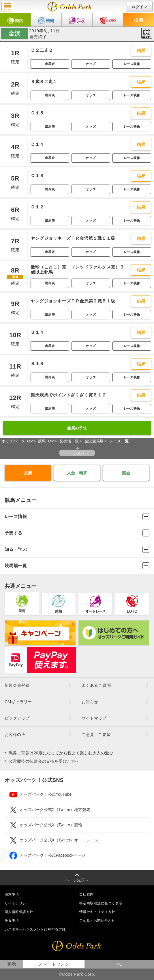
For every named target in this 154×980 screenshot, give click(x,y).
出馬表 (50, 64)
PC (119, 964)
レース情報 (77, 517)
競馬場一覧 (77, 566)
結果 (141, 51)
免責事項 (12, 920)
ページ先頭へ (77, 453)
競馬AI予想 (77, 428)
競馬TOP (46, 441)
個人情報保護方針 (19, 912)
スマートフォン (54, 964)
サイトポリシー (17, 903)
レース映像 (132, 64)
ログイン (140, 7)
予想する (77, 533)
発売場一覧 (69, 441)
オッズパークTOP (17, 441)
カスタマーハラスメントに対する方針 (35, 929)
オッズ (91, 64)
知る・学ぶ (77, 549)
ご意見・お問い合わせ (97, 920)
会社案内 (87, 894)
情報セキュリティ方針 (97, 912)
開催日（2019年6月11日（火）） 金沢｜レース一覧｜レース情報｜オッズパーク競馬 (70, 7)
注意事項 (12, 894)
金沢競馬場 (94, 441)
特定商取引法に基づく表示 (101, 903)
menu (7, 7)
